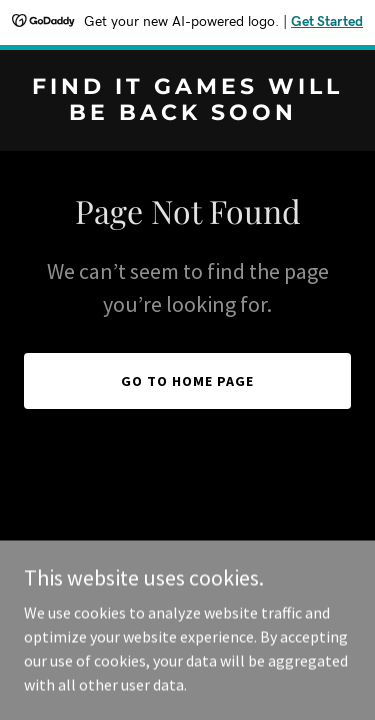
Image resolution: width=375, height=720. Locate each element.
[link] (187, 114)
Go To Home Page (187, 381)
